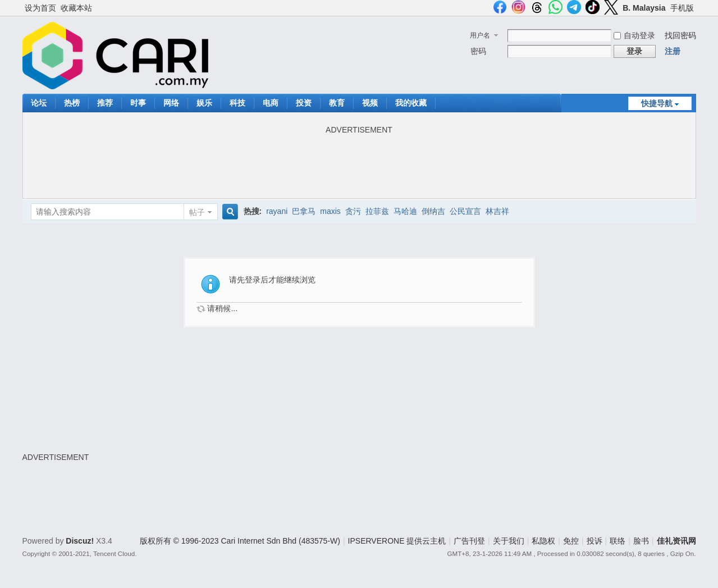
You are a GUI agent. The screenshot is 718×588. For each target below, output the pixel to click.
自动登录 (634, 35)
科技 (237, 103)
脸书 (641, 541)
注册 (673, 51)
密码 (478, 51)
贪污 (353, 211)
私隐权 (543, 541)
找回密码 (680, 35)
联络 (618, 541)
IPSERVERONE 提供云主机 (397, 541)
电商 (271, 103)
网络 (171, 103)
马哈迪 (405, 211)
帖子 (197, 212)
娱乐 (204, 103)
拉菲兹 (377, 211)
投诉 (594, 541)
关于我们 (509, 541)
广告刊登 (469, 541)
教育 (337, 103)
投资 (304, 103)
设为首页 (40, 8)
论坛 (39, 103)
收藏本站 (76, 8)
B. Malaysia (644, 8)
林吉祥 (497, 211)
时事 (138, 103)
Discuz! (80, 541)
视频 (370, 103)
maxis (330, 211)
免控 (571, 541)
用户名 (480, 35)
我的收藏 (411, 103)
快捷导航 (657, 103)
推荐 (105, 103)
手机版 (682, 8)
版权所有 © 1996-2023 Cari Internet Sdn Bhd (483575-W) (240, 541)
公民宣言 (465, 211)
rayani (277, 211)
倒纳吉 (433, 211)
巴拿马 (304, 211)
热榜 (72, 103)
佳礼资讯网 (676, 541)
